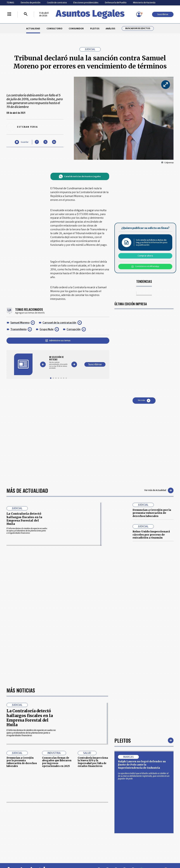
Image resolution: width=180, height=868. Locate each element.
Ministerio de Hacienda (144, 3)
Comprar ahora (145, 256)
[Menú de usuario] (139, 14)
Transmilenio (18, 329)
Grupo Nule (46, 329)
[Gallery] (58, 362)
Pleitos (123, 740)
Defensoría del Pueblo (116, 3)
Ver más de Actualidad (159, 490)
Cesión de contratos (57, 3)
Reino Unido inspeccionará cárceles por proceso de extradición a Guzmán (151, 535)
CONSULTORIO (54, 29)
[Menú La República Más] (9, 14)
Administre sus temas (58, 340)
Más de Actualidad (27, 490)
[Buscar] (26, 14)
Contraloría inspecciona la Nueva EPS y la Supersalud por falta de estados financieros (93, 762)
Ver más (144, 401)
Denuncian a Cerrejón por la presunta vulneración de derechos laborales (152, 513)
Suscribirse (163, 14)
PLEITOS (95, 29)
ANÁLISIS (110, 29)
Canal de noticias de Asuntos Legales (80, 176)
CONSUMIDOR (76, 29)
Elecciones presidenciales (86, 3)
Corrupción (74, 329)
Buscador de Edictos (138, 28)
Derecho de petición (31, 3)
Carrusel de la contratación (59, 323)
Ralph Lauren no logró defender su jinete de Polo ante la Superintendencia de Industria (142, 765)
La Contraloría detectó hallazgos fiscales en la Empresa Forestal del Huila (24, 519)
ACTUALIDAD (33, 29)
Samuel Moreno (20, 323)
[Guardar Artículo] (22, 142)
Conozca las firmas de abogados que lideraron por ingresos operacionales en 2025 (57, 762)
